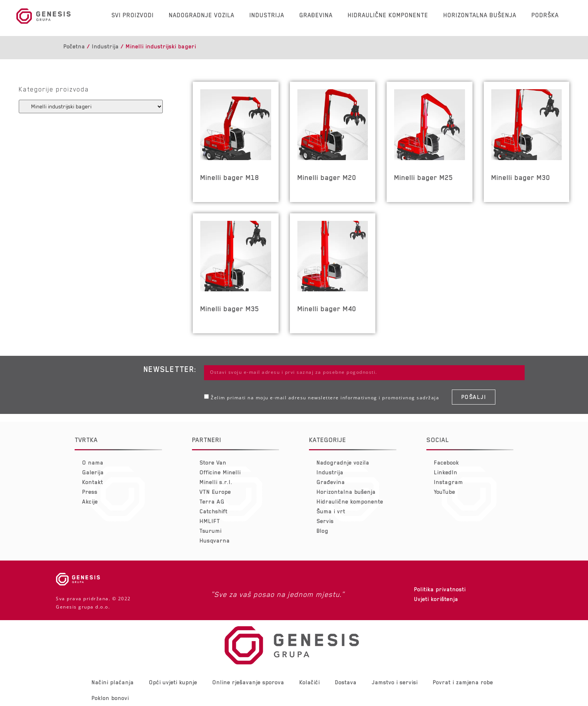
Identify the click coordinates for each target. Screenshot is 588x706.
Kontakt (93, 482)
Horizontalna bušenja (480, 15)
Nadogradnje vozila (202, 15)
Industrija (267, 15)
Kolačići (310, 682)
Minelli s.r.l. (216, 482)
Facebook (446, 463)
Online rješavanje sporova (248, 682)
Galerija (93, 472)
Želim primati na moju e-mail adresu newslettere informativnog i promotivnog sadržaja (325, 398)
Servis (325, 521)
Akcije (90, 502)
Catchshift (214, 511)
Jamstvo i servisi (395, 682)
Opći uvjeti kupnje (173, 682)
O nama (93, 463)
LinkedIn (446, 472)
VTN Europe (215, 492)
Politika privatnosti (440, 589)
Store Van (213, 463)
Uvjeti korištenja (436, 599)
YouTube (445, 492)
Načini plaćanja (113, 682)
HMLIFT (210, 521)
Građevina (316, 15)
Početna (74, 46)
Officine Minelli (220, 472)
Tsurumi (211, 531)
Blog (322, 531)
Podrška (545, 15)
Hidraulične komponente (388, 15)
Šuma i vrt (331, 511)
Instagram (448, 482)
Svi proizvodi (133, 15)
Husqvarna (215, 541)
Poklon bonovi (110, 698)
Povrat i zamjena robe (463, 682)
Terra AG (212, 502)
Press (90, 492)
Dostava (346, 682)
